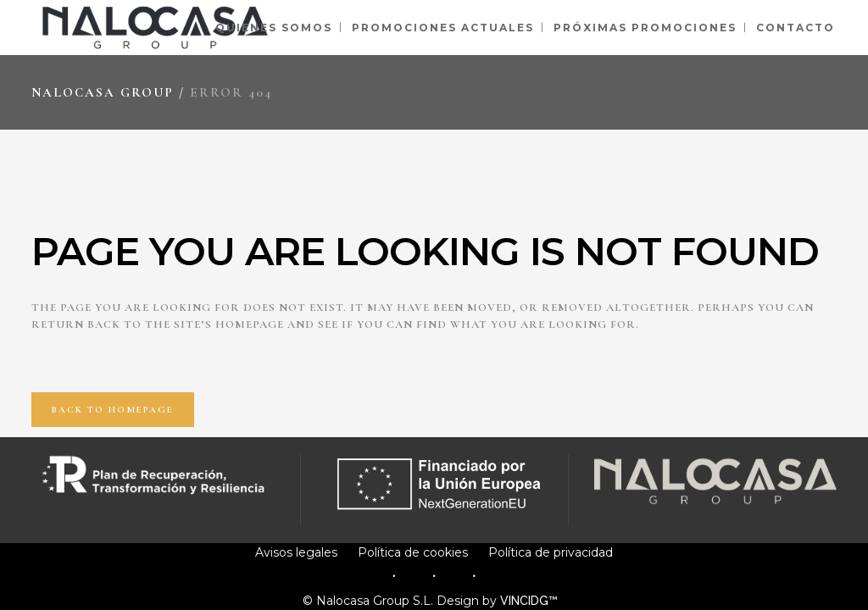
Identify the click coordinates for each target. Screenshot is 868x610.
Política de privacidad (551, 552)
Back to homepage (113, 410)
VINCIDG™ (533, 601)
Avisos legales (296, 552)
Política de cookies (413, 552)
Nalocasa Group (103, 92)
